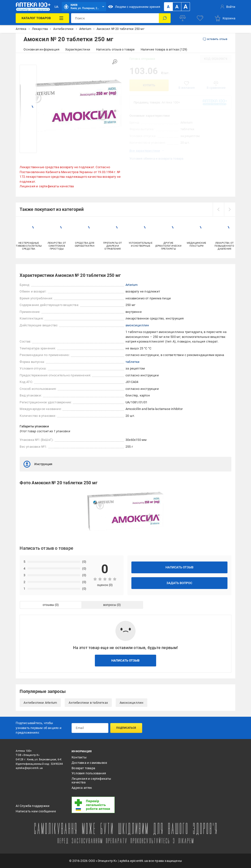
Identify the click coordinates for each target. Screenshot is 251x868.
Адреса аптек (82, 788)
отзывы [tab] (48, 605)
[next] (230, 209)
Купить (149, 85)
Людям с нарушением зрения (134, 7)
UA (56, 7)
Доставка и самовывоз (89, 763)
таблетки (133, 362)
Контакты (79, 757)
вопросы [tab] (110, 605)
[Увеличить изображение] (115, 62)
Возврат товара (83, 768)
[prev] (218, 209)
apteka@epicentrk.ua (29, 768)
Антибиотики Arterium (40, 703)
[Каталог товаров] (42, 18)
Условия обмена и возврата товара (156, 159)
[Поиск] (165, 18)
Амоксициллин (132, 703)
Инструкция (38, 464)
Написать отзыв (179, 567)
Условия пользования (89, 773)
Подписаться (126, 728)
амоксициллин (137, 325)
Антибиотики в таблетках (88, 703)
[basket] (225, 18)
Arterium (132, 285)
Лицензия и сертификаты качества (47, 186)
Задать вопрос (179, 583)
